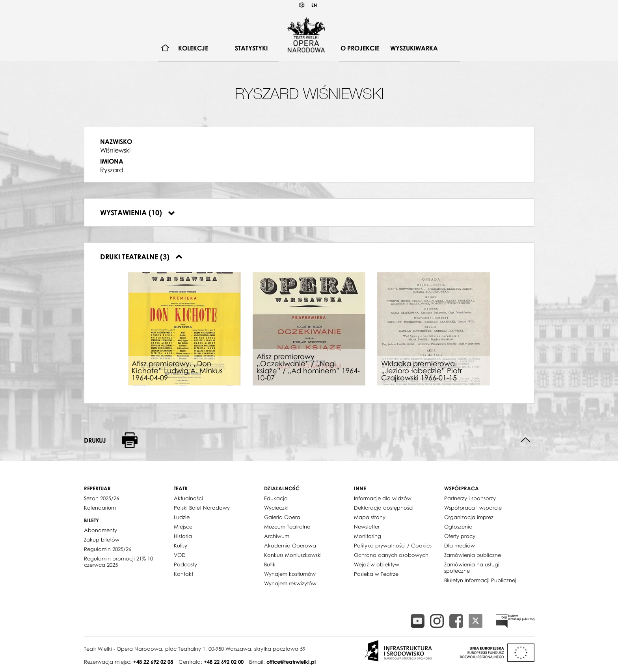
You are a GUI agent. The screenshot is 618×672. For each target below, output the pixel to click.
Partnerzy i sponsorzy (470, 498)
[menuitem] (165, 48)
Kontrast (302, 5)
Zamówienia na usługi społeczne (472, 568)
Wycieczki (276, 508)
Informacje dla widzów (383, 498)
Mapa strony (370, 517)
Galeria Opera (282, 517)
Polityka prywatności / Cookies (393, 545)
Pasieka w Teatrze (376, 574)
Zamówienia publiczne (473, 555)
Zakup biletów (102, 540)
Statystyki (251, 48)
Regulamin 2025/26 (108, 549)
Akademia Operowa (290, 545)
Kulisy (181, 545)
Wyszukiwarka (414, 48)
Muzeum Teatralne (287, 527)
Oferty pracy (460, 536)
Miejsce (183, 527)
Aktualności (188, 498)
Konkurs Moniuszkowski (293, 555)
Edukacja (276, 498)
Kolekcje (193, 48)
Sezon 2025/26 (101, 498)
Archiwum (277, 536)
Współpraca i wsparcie (473, 508)
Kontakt (183, 574)
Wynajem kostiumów (290, 574)
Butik (270, 564)
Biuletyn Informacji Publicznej (480, 580)
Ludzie (182, 517)
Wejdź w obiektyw (377, 564)
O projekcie (360, 48)
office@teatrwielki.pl (291, 662)
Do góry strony (526, 440)
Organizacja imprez (469, 517)
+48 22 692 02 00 (224, 662)
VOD (180, 555)
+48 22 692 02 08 (153, 662)
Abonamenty (101, 530)
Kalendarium (100, 508)
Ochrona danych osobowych (391, 555)
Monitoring (368, 536)
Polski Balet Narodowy (202, 508)
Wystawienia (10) (138, 212)
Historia (183, 536)
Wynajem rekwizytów (290, 583)
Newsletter (367, 527)
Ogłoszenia (458, 527)
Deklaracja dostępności (384, 508)
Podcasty (185, 564)
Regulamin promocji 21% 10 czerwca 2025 (118, 562)
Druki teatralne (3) (141, 257)
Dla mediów (460, 545)
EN (314, 5)
